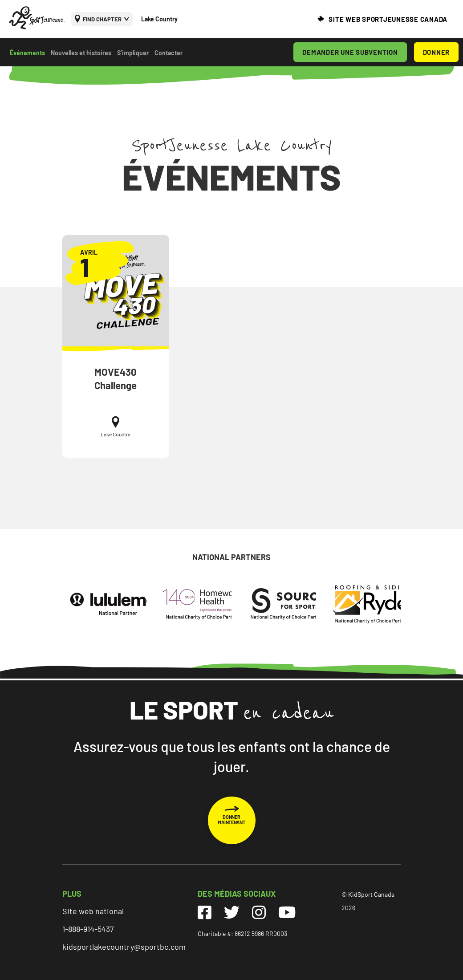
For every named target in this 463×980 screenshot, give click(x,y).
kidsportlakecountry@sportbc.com (124, 947)
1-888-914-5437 (88, 929)
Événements (27, 53)
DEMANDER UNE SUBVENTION (350, 52)
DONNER (437, 52)
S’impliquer (133, 53)
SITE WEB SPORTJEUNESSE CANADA (388, 19)
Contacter (169, 53)
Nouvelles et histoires (81, 53)
